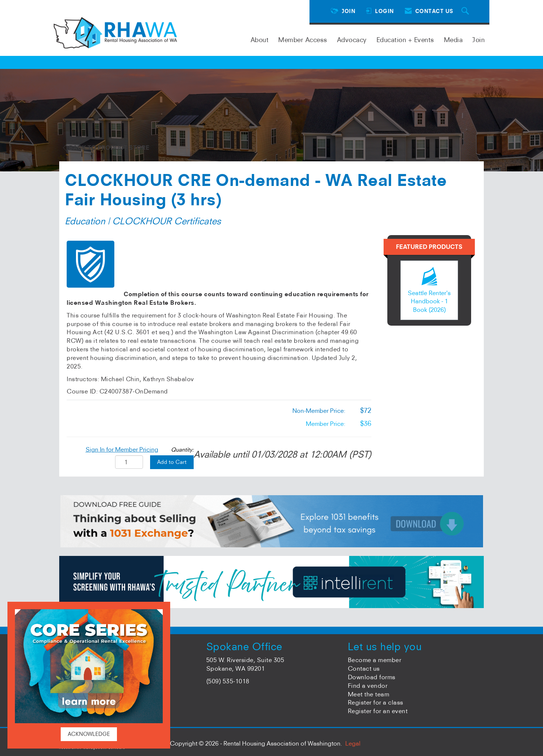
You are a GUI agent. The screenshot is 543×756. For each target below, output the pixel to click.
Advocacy (352, 40)
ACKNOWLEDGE (89, 734)
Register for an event (378, 711)
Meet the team (369, 694)
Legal (353, 743)
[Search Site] (466, 11)
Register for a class (376, 702)
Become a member (375, 660)
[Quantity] (129, 462)
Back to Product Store (106, 148)
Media (453, 40)
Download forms (372, 677)
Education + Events (405, 40)
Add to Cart (172, 462)
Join (478, 40)
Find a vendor (368, 686)
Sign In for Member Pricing (122, 449)
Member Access (303, 40)
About (260, 40)
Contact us (364, 668)
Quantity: (182, 450)
